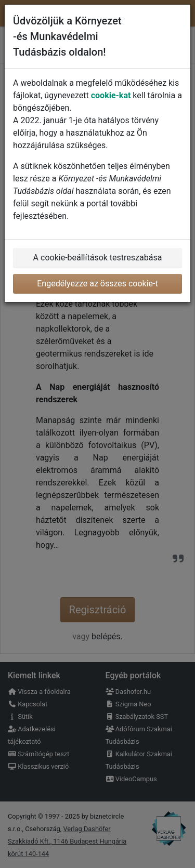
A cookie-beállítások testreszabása (98, 258)
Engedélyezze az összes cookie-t (97, 284)
